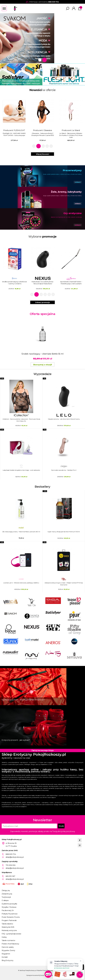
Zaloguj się (6, 890)
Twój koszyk (6, 897)
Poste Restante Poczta (11, 917)
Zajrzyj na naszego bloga (42, 750)
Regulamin (6, 954)
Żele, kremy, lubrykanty (66, 192)
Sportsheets (19, 130)
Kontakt (5, 957)
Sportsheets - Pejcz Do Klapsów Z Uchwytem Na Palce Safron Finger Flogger (14, 135)
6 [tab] (53, 294)
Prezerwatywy (72, 170)
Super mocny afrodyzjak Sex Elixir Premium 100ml (64, 532)
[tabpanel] (42, 38)
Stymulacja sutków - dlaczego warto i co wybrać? (23, 700)
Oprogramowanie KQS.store (35, 975)
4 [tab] (47, 146)
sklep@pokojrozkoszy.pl (15, 857)
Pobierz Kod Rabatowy (10, 944)
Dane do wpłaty (8, 947)
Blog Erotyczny (8, 960)
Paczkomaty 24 (8, 910)
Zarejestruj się (7, 894)
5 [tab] (51, 146)
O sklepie (5, 900)
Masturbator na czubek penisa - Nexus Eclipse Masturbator (71, 283)
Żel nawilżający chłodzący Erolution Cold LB (14, 283)
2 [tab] (45, 60)
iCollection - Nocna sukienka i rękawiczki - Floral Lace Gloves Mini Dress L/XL (21, 420)
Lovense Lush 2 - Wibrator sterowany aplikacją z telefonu (21, 583)
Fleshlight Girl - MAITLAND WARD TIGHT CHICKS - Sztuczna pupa (43, 134)
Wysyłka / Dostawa (9, 907)
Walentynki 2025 (8, 927)
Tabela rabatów (7, 924)
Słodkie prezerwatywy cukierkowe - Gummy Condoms (42, 283)
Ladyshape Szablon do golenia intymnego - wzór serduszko (21, 470)
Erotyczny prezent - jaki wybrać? (16, 740)
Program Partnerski (9, 920)
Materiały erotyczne (9, 930)
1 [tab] (41, 60)
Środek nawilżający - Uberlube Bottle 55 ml (42, 354)
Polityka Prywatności (10, 914)
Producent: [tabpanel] (14, 118)
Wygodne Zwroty (8, 950)
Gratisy (4, 937)
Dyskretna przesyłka (9, 904)
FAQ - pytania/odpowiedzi (11, 934)
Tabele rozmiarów (8, 940)
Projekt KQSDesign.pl (52, 975)
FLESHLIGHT (48, 130)
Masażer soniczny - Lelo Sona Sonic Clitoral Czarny (64, 419)
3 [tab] (43, 146)
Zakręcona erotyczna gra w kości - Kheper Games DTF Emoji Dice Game (64, 584)
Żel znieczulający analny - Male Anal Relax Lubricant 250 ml (21, 532)
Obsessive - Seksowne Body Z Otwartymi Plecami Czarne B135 (71, 134)
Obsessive (76, 130)
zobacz (78, 182)
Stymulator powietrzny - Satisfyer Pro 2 (64, 470)
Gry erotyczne (73, 213)
